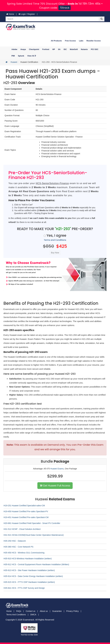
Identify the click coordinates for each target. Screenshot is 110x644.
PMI (13, 56)
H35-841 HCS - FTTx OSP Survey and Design (24, 588)
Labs (81, 41)
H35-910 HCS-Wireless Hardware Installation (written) (28, 559)
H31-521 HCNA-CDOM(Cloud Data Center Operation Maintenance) (34, 535)
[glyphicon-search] (102, 19)
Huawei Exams (57, 469)
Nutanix (84, 49)
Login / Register (27, 14)
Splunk (21, 56)
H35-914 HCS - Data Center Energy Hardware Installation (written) (33, 576)
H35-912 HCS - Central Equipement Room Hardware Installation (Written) (36, 564)
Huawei (14, 62)
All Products (56, 41)
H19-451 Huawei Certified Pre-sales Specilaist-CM (26, 517)
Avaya (23, 49)
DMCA (33, 615)
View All (32, 56)
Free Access (70, 41)
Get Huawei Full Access (55, 486)
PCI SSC (95, 49)
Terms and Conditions (55, 240)
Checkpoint (34, 49)
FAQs (19, 611)
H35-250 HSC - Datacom (15, 541)
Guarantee (57, 611)
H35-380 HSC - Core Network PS (18, 547)
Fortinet (46, 49)
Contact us (30, 611)
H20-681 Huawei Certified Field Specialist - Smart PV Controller (32, 523)
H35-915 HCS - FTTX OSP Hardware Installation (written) (29, 582)
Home (10, 14)
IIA (59, 49)
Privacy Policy (72, 611)
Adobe (14, 49)
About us (44, 611)
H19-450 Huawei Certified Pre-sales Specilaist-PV (26, 511)
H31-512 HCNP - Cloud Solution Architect (22, 529)
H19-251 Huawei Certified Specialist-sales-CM (24, 506)
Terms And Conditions (16, 615)
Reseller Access (94, 41)
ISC (65, 49)
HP (54, 49)
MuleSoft (74, 49)
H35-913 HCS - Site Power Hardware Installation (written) (29, 570)
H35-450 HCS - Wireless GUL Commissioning (24, 553)
